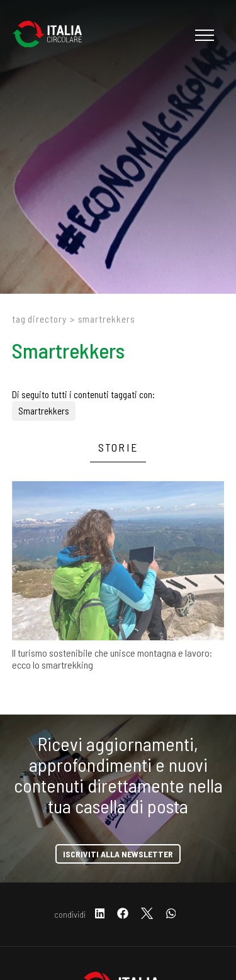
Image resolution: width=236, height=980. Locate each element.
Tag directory (39, 319)
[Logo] (53, 35)
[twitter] (147, 914)
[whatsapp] (171, 914)
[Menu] (203, 35)
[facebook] (123, 914)
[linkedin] (100, 914)
